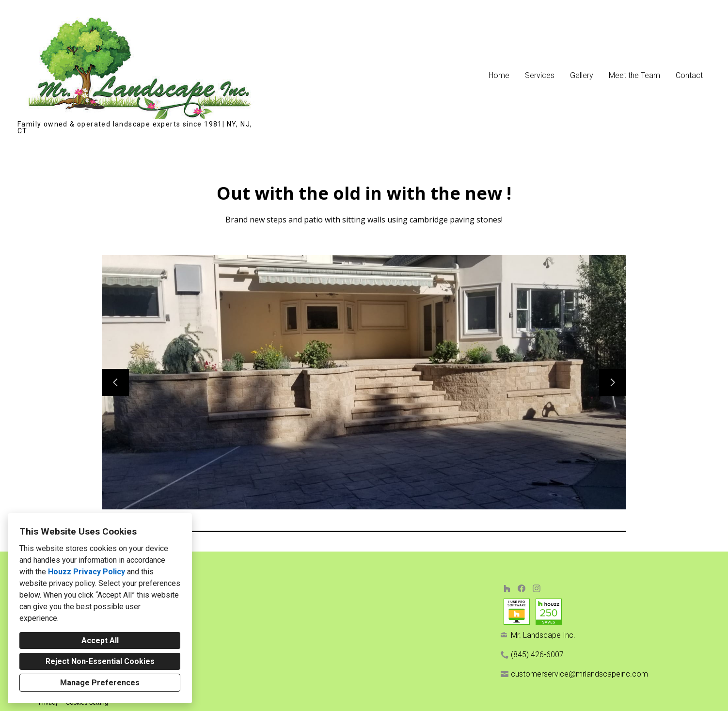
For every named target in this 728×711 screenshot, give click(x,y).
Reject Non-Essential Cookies (100, 661)
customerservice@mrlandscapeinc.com (579, 674)
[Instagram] (536, 588)
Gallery (582, 75)
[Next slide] (613, 382)
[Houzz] (507, 588)
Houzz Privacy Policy (87, 572)
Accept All (100, 640)
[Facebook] (522, 588)
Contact (689, 75)
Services (540, 75)
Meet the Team (634, 75)
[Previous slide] (115, 382)
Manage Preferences (100, 683)
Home (499, 75)
